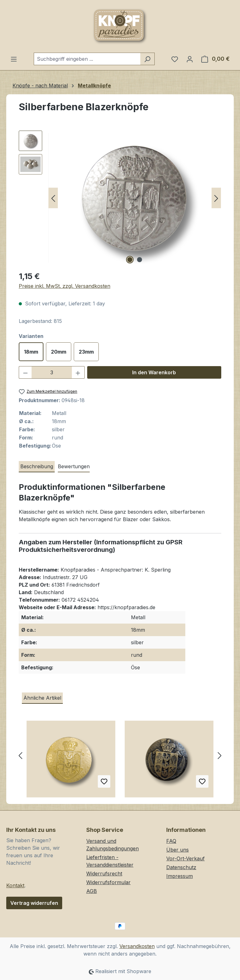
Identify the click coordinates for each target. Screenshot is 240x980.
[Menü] (14, 59)
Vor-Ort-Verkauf (185, 858)
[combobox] (87, 59)
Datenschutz (181, 867)
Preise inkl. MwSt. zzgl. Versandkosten (65, 286)
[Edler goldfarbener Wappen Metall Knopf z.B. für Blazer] (71, 761)
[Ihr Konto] (190, 59)
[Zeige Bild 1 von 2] (130, 260)
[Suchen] (147, 59)
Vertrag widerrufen (34, 903)
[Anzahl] (52, 372)
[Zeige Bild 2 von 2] (140, 260)
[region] (120, 198)
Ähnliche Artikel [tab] (42, 698)
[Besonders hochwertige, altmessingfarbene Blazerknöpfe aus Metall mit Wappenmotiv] (169, 761)
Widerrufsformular (108, 882)
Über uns (177, 850)
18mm (31, 352)
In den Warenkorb (154, 372)
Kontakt (15, 885)
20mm (59, 352)
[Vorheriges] (53, 198)
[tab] (37, 467)
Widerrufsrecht (104, 874)
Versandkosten (137, 946)
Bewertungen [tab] (74, 466)
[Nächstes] (216, 198)
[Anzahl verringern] (25, 372)
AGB (92, 891)
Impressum (180, 876)
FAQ (171, 841)
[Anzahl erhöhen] (78, 372)
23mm (86, 352)
